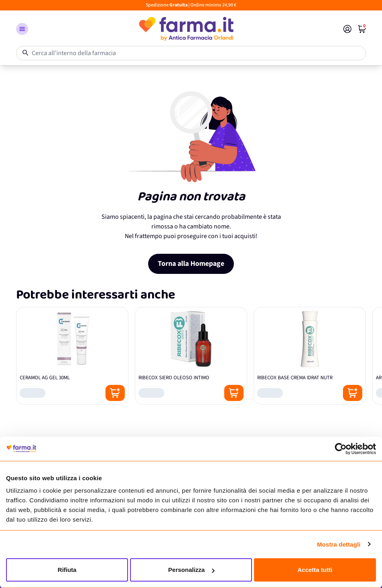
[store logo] (186, 29)
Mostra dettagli (339, 544)
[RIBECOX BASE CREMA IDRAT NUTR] (310, 356)
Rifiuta (67, 570)
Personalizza (191, 570)
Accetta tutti (315, 570)
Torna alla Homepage (191, 264)
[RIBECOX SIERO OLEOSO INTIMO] (191, 356)
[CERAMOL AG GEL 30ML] (72, 356)
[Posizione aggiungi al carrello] (115, 393)
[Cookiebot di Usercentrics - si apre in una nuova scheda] (341, 449)
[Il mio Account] (347, 29)
